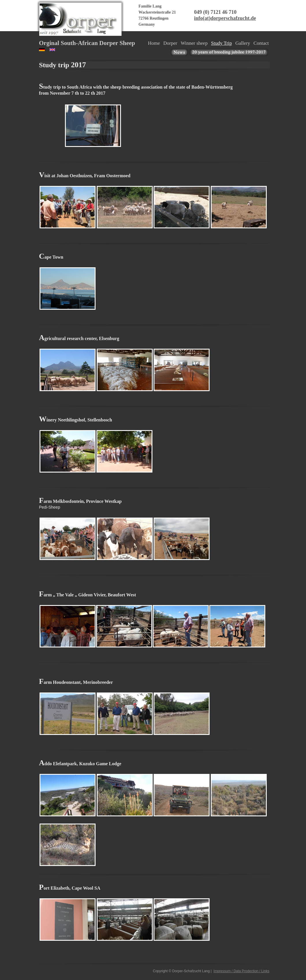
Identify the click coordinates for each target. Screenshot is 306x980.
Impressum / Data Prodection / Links (241, 971)
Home (154, 43)
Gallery (243, 43)
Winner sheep (194, 43)
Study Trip (221, 43)
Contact (261, 43)
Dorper (170, 43)
